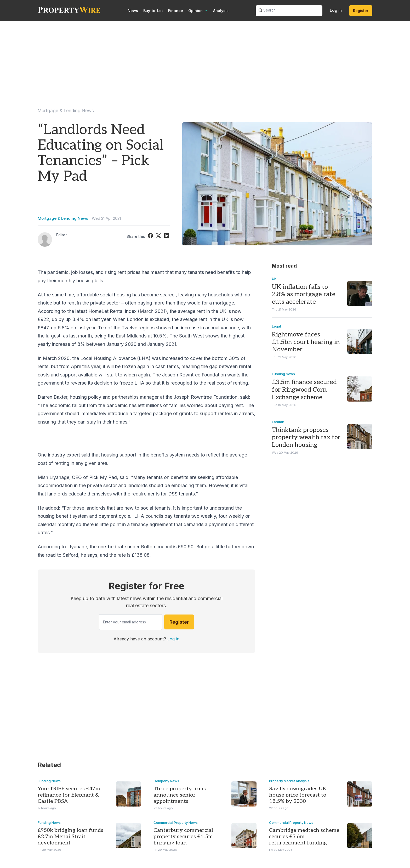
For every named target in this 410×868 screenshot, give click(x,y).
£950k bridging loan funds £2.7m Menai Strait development (70, 837)
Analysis (221, 11)
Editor (61, 235)
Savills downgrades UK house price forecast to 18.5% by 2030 (298, 795)
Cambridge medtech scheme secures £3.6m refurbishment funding (304, 837)
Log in (336, 10)
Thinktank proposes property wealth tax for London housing (306, 437)
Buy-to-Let (153, 11)
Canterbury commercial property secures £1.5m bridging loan (183, 837)
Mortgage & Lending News (66, 111)
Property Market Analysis (289, 781)
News (133, 11)
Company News (166, 781)
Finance (176, 11)
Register (361, 11)
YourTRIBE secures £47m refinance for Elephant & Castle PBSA (69, 795)
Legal (276, 326)
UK (274, 278)
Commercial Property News (176, 822)
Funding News (283, 374)
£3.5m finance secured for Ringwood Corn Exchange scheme (304, 390)
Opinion (198, 11)
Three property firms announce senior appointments (180, 795)
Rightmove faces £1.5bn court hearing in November (306, 342)
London (278, 421)
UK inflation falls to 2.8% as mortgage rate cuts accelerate (304, 294)
